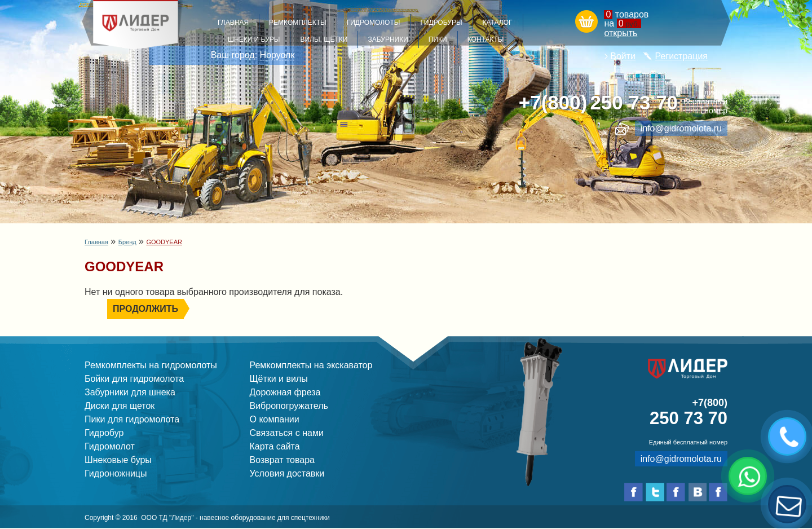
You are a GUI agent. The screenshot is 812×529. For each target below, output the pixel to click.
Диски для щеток (120, 406)
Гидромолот (110, 446)
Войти (623, 56)
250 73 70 (598, 103)
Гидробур (104, 433)
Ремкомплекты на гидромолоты (151, 365)
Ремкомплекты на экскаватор (311, 365)
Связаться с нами (287, 433)
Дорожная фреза (285, 392)
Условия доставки (287, 473)
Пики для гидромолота (132, 419)
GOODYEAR (164, 242)
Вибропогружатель (289, 406)
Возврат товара (283, 460)
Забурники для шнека (130, 392)
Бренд (127, 242)
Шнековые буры (118, 460)
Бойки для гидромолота (134, 379)
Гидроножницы (116, 473)
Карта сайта (275, 446)
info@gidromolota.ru (681, 128)
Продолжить (145, 309)
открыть (621, 33)
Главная (96, 242)
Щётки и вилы (279, 379)
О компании (275, 419)
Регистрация (681, 56)
